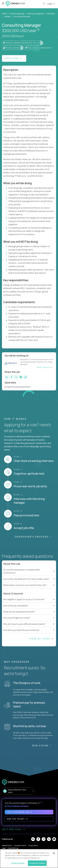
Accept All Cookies (37, 863)
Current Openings (17, 14)
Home (4, 14)
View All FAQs (41, 639)
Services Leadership (36, 14)
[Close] (54, 853)
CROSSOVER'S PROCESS (33, 537)
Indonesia (51, 14)
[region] (29, 859)
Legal (4, 848)
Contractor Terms (20, 845)
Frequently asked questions (19, 387)
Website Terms (7, 845)
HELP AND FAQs (13, 829)
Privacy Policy (33, 846)
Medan (8, 16)
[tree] (29, 574)
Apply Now (13, 58)
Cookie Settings (13, 848)
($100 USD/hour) (13, 36)
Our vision (42, 746)
